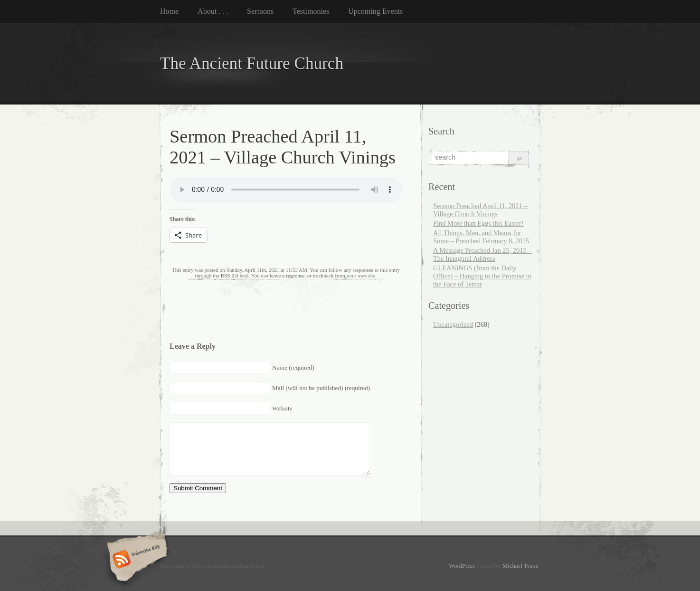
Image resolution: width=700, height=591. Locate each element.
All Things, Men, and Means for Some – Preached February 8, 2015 (481, 237)
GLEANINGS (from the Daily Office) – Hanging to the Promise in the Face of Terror (482, 276)
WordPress (462, 566)
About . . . (213, 11)
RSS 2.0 (230, 276)
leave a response (287, 276)
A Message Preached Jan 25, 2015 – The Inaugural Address (482, 254)
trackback (323, 276)
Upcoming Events (375, 11)
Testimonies (311, 11)
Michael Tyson (520, 566)
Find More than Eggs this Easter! (478, 223)
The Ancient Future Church (252, 63)
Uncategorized (453, 324)
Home (169, 11)
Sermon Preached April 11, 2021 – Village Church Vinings (480, 210)
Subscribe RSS (136, 560)
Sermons (260, 11)
